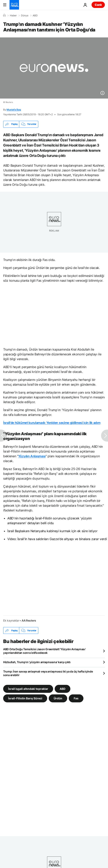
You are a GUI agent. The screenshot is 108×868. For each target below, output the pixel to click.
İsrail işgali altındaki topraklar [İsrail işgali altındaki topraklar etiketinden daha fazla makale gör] (28, 689)
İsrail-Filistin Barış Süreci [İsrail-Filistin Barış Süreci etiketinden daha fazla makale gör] (25, 698)
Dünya (25, 16)
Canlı (98, 5)
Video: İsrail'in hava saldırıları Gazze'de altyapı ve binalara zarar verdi (57, 539)
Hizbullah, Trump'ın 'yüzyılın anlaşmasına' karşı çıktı (37, 662)
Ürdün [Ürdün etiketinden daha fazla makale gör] (58, 698)
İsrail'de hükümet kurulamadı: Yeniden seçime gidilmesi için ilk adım (52, 423)
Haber (13, 16)
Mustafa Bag (14, 110)
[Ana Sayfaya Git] (14, 5)
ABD (35, 16)
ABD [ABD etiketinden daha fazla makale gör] (63, 689)
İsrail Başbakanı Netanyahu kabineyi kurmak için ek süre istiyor (52, 531)
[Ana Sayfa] (4, 15)
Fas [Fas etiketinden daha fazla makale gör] (76, 698)
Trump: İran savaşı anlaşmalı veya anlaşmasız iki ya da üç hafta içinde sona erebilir (48, 673)
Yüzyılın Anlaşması (32, 456)
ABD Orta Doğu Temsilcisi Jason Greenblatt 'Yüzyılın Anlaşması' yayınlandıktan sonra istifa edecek (44, 651)
